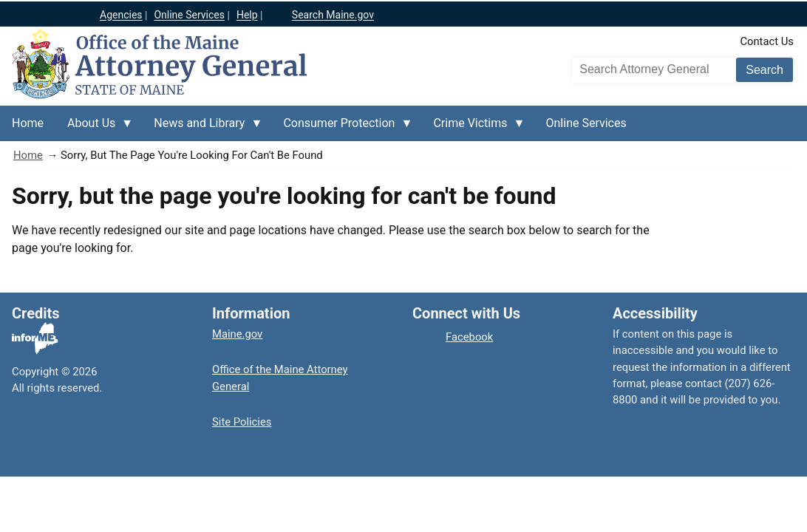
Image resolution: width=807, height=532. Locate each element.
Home (28, 155)
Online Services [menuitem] (586, 123)
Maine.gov (237, 334)
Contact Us (767, 41)
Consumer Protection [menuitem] (342, 129)
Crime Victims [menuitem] (473, 129)
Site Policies (242, 422)
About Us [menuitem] (94, 129)
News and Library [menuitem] (202, 129)
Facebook (469, 337)
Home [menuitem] (28, 123)
